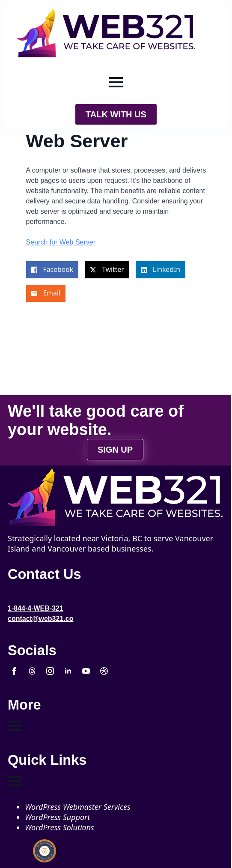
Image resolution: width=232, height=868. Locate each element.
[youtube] (86, 671)
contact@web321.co (40, 619)
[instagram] (50, 671)
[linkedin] (68, 671)
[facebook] (14, 671)
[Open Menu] (116, 82)
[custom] (32, 671)
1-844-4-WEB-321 (36, 608)
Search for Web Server (61, 242)
